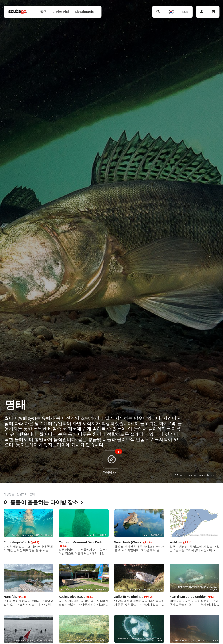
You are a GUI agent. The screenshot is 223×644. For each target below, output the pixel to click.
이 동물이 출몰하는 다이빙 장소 (43, 502)
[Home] (18, 12)
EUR (185, 12)
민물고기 (22, 494)
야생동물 (9, 494)
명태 (32, 494)
